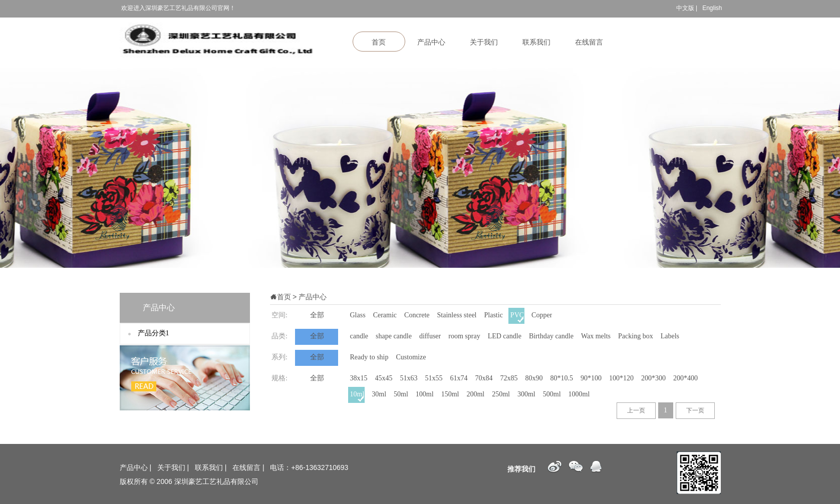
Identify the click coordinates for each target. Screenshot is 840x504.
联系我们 (536, 42)
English (712, 8)
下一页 (695, 410)
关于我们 (484, 42)
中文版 (685, 8)
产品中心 (431, 42)
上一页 (636, 410)
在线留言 (589, 42)
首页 (379, 42)
